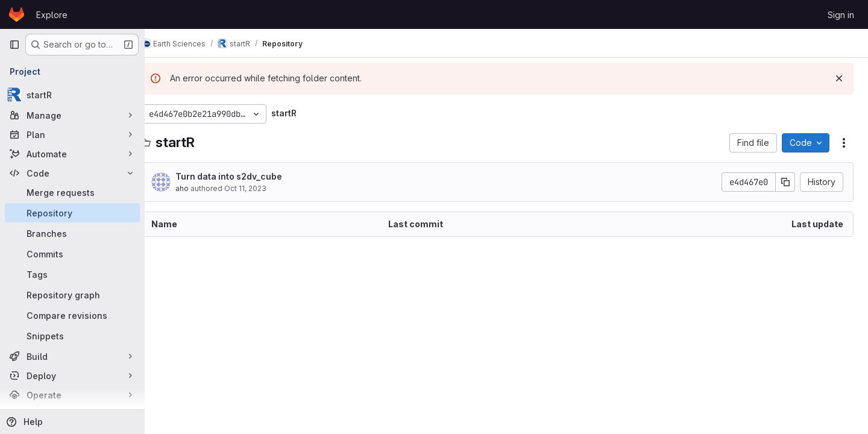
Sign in (841, 15)
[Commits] (72, 254)
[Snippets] (72, 336)
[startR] (72, 95)
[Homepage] (17, 14)
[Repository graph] (72, 295)
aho (200, 188)
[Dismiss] (839, 78)
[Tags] (72, 274)
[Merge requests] (72, 192)
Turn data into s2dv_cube (247, 176)
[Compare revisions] (72, 315)
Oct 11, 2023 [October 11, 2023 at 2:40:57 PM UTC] (263, 188)
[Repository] (72, 213)
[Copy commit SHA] (785, 182)
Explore (52, 15)
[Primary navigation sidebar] (14, 45)
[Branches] (72, 233)
